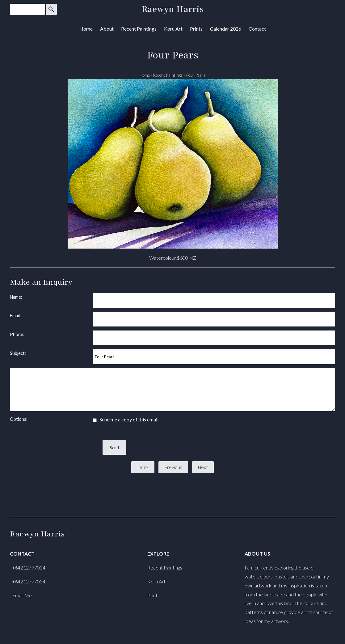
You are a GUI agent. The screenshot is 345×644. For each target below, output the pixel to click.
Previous (173, 467)
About (107, 29)
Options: (19, 419)
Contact (257, 29)
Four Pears (196, 75)
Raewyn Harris (173, 9)
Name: (16, 297)
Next (203, 467)
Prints (196, 29)
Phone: (17, 334)
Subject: (18, 353)
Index (143, 467)
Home (86, 29)
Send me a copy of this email (126, 419)
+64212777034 (29, 567)
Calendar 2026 (226, 29)
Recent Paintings (139, 29)
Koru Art (173, 29)
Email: (15, 316)
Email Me (22, 595)
